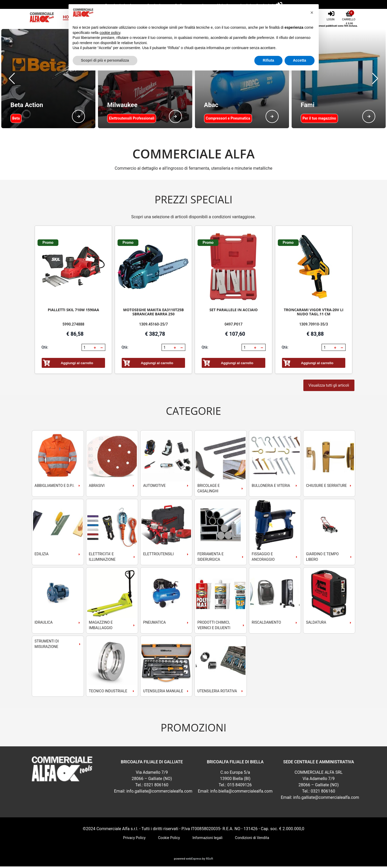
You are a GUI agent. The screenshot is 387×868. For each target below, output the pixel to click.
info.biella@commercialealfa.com (241, 793)
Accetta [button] (300, 60)
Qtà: (45, 349)
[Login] (331, 15)
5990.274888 (73, 326)
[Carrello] (349, 15)
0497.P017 (234, 326)
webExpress (194, 860)
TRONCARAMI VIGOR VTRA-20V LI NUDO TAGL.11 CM (314, 313)
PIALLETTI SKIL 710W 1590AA (73, 311)
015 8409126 (239, 786)
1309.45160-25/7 (153, 326)
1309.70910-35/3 (314, 326)
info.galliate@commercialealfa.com (159, 793)
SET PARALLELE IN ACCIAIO (234, 311)
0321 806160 (156, 786)
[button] (12, 79)
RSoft (209, 860)
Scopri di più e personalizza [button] (105, 60)
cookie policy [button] (110, 33)
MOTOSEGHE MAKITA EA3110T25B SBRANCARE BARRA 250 (154, 313)
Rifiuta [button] (268, 60)
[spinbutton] (87, 349)
